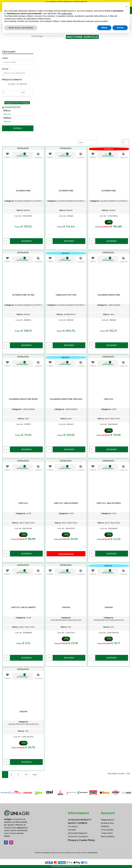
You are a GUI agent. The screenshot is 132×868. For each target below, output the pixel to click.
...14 (26, 774)
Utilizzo (7, 118)
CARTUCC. (109, 399)
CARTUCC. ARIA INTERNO (66, 503)
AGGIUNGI (26, 241)
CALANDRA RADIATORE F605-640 (66, 399)
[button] (126, 27)
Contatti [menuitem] (72, 830)
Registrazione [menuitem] (108, 820)
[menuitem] (82, 820)
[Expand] (3, 108)
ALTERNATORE (23, 191)
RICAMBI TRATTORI (13, 107)
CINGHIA (66, 607)
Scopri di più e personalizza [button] (21, 861)
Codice (5, 58)
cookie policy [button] (67, 846)
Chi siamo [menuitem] (73, 826)
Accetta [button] (120, 861)
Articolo (5, 69)
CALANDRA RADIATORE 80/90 (23, 399)
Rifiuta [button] (104, 861)
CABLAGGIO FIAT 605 (66, 295)
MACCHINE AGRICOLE (82, 37)
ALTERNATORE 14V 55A (23, 295)
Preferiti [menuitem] (105, 826)
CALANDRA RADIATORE (109, 295)
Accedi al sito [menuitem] (107, 823)
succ (35, 774)
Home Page (37, 36)
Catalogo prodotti (54, 36)
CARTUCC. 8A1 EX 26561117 (23, 607)
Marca (7, 111)
